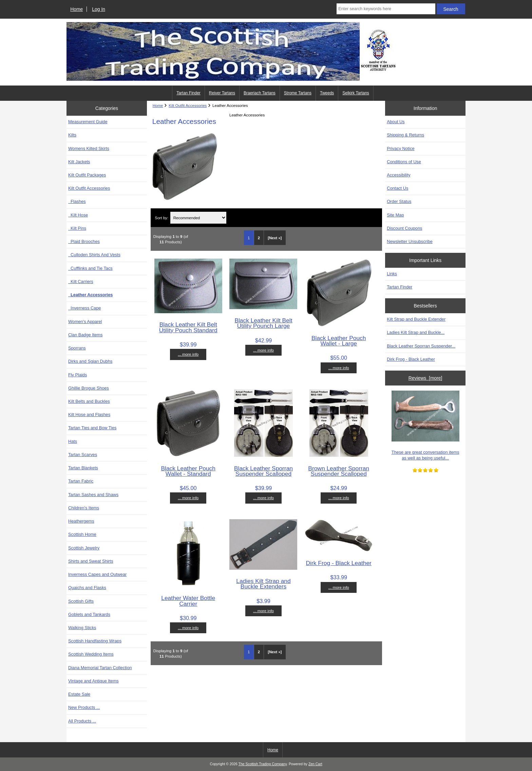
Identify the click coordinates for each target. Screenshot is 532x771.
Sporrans (77, 348)
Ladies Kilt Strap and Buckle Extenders (263, 584)
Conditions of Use (404, 162)
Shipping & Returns (405, 135)
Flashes (77, 201)
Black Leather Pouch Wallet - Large (339, 341)
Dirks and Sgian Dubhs (90, 361)
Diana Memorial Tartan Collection (100, 668)
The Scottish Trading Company (263, 764)
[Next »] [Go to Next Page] (275, 238)
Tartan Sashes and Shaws (93, 495)
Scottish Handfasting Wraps (95, 641)
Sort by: (161, 218)
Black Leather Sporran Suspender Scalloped (263, 471)
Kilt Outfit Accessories (188, 105)
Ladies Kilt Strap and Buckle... (416, 332)
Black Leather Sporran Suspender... (421, 346)
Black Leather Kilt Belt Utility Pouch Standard (188, 327)
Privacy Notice (401, 148)
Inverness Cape (84, 308)
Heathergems (81, 521)
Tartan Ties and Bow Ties (92, 428)
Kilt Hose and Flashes (89, 415)
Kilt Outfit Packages (87, 175)
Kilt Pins (77, 228)
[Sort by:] (198, 218)
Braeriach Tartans (260, 93)
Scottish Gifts (81, 601)
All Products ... (82, 721)
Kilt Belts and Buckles (89, 401)
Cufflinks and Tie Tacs (90, 268)
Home (77, 9)
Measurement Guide (88, 122)
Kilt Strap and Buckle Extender (416, 319)
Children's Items (84, 508)
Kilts (72, 135)
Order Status (399, 201)
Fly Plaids (78, 375)
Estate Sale (79, 694)
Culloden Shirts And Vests (94, 255)
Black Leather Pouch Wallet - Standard (188, 471)
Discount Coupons (404, 228)
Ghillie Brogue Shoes (89, 388)
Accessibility (398, 175)
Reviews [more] (425, 378)
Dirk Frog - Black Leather (339, 563)
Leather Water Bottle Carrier (188, 601)
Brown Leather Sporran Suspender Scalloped (339, 471)
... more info (188, 354)
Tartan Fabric (81, 481)
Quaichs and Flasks (87, 588)
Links (392, 274)
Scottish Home (82, 534)
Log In (99, 9)
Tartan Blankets (83, 468)
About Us (396, 122)
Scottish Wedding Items (91, 654)
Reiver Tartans (222, 93)
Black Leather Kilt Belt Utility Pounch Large (263, 323)
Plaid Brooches (84, 241)
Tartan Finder (188, 93)
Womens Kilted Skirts (89, 148)
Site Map (395, 215)
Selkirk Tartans (356, 93)
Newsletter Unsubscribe (410, 241)
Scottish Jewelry (84, 548)
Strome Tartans (298, 93)
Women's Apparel (85, 322)
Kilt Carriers (81, 281)
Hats (73, 441)
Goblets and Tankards (89, 614)
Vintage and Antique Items (93, 681)
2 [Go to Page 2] (259, 238)
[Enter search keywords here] (386, 9)
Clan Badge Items (85, 335)
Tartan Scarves (83, 455)
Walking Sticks (82, 628)
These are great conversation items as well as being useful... (425, 425)
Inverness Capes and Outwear (97, 574)
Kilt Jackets (79, 162)
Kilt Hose (78, 215)
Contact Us (397, 188)
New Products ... (84, 707)
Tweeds (327, 93)
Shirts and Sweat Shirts (91, 561)
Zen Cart (315, 764)
